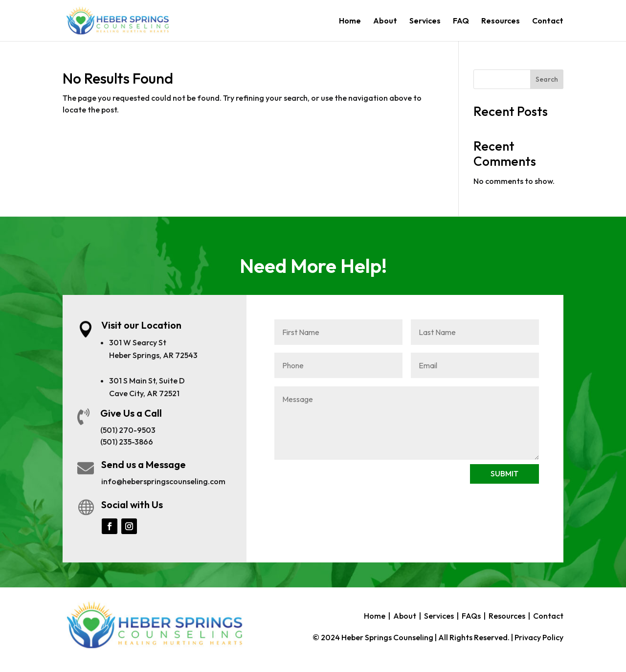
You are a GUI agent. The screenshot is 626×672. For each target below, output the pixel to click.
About (385, 21)
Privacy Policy (539, 637)
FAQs (471, 616)
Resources (501, 21)
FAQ (461, 21)
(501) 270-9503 (128, 430)
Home (350, 21)
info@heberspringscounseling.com (163, 481)
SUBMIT (504, 473)
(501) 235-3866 (127, 442)
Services (425, 21)
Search (547, 79)
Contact (548, 21)
